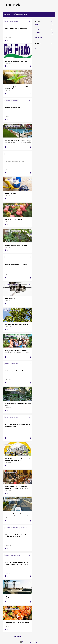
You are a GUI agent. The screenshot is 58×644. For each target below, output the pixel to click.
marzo (38, 32)
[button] (30, 40)
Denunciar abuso (40, 49)
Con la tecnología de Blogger (29, 642)
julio (38, 27)
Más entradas (18, 637)
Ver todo (7, 16)
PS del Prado (12, 5)
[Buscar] (54, 5)
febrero (39, 35)
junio (38, 30)
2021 (37, 24)
